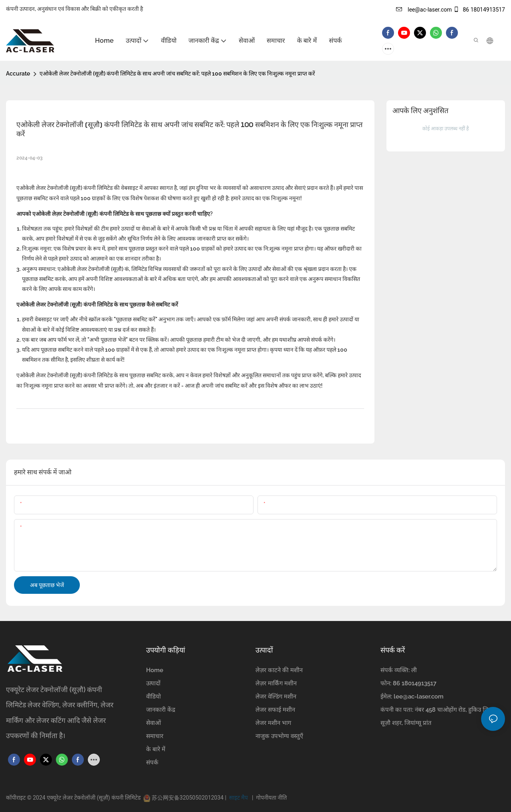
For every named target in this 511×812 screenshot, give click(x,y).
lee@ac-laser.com (424, 10)
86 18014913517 (479, 10)
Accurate (18, 74)
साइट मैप (239, 798)
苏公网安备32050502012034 (187, 798)
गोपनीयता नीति (270, 798)
